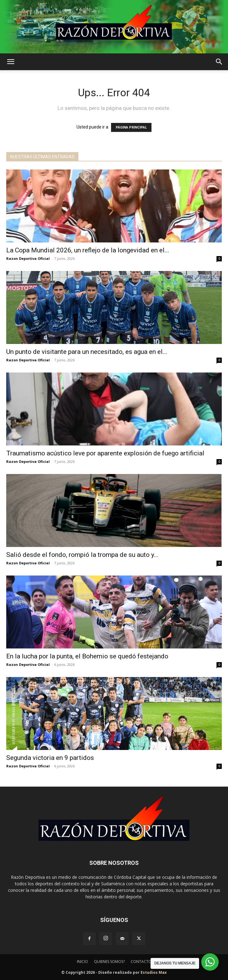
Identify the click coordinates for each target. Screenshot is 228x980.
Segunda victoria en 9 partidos (50, 758)
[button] (11, 62)
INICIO (82, 962)
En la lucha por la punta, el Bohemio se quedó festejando (87, 656)
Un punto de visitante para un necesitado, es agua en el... (87, 352)
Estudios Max (154, 972)
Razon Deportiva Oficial (28, 258)
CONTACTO (141, 962)
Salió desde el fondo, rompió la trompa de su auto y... (82, 555)
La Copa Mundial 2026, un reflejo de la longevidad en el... (88, 250)
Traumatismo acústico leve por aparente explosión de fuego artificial (105, 453)
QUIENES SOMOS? (109, 962)
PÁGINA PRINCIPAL (131, 127)
